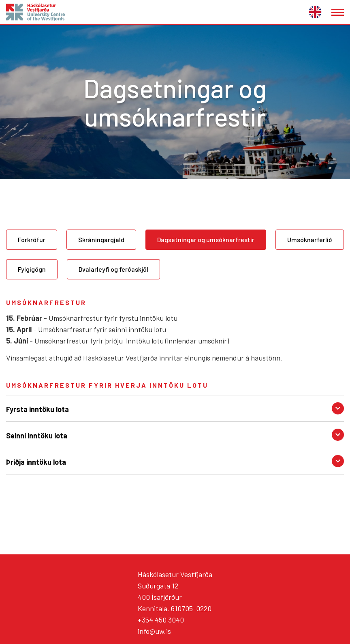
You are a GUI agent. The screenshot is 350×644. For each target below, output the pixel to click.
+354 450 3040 (161, 620)
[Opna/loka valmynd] (338, 12)
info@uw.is (154, 631)
